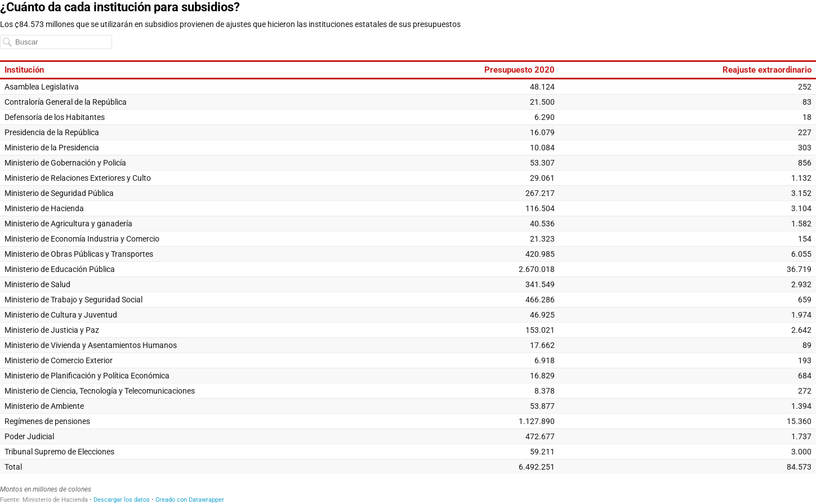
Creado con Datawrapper (190, 500)
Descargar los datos (122, 500)
